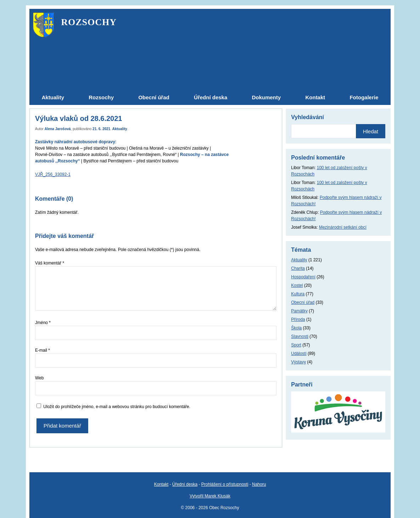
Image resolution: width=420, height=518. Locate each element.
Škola (296, 328)
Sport (296, 345)
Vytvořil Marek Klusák (210, 496)
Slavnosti (300, 336)
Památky (299, 311)
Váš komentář (50, 263)
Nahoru (259, 484)
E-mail (42, 350)
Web (39, 378)
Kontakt (161, 484)
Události (299, 353)
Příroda (298, 319)
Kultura (298, 294)
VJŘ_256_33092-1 (53, 174)
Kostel (297, 285)
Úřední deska (185, 484)
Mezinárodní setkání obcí (343, 227)
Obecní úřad (303, 302)
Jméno (43, 323)
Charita (298, 268)
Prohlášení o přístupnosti (225, 484)
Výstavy (299, 362)
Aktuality (120, 129)
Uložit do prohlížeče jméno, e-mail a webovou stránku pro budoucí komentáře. (117, 407)
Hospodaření (303, 277)
